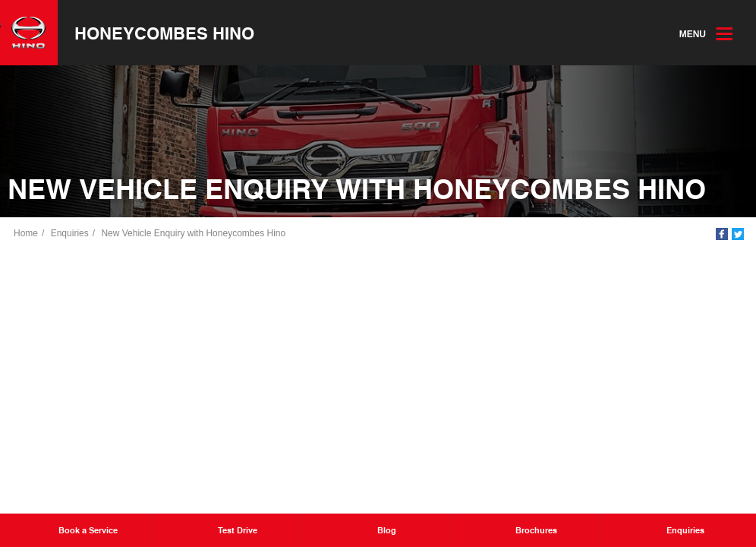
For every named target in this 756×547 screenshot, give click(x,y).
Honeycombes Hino (164, 33)
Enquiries (70, 233)
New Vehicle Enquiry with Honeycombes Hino (193, 233)
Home (26, 233)
